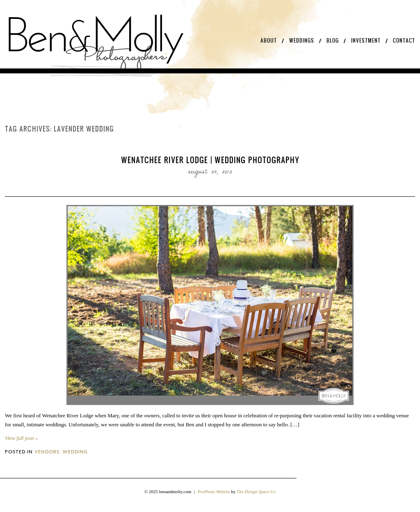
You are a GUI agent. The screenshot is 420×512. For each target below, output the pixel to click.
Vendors (47, 452)
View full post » (21, 438)
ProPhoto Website (214, 492)
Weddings (302, 41)
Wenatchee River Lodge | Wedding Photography (210, 160)
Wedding (75, 452)
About (269, 41)
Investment (366, 41)
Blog (333, 41)
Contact (404, 41)
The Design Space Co (256, 492)
